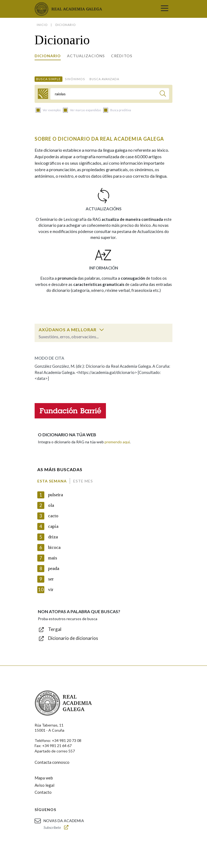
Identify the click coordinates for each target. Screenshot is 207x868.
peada (54, 568)
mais (53, 558)
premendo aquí (117, 442)
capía (53, 526)
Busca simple (48, 79)
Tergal (55, 629)
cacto (53, 516)
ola (51, 505)
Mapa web (44, 778)
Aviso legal (44, 785)
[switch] (102, 330)
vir (51, 590)
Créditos (122, 56)
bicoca (54, 547)
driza (53, 537)
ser (51, 579)
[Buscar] (163, 94)
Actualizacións (86, 56)
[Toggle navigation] (165, 9)
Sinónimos (75, 79)
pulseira (56, 495)
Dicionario (48, 56)
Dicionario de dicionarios (73, 638)
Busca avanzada (104, 79)
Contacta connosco (52, 762)
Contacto (43, 792)
